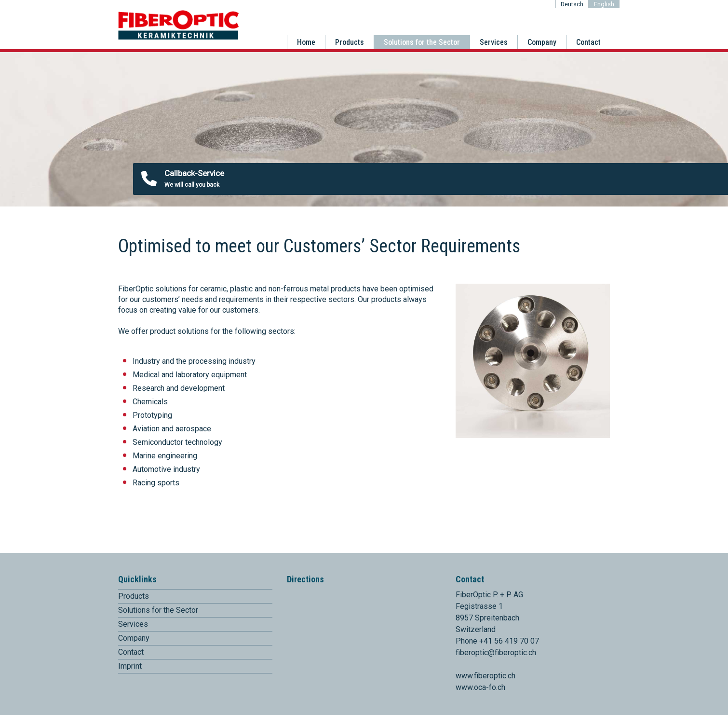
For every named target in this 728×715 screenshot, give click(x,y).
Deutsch (572, 4)
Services (494, 42)
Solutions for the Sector (422, 42)
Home (306, 42)
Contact (588, 42)
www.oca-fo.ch (480, 687)
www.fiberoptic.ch (485, 676)
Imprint (130, 666)
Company (542, 42)
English (604, 4)
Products (350, 42)
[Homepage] (178, 38)
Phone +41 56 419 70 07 (497, 641)
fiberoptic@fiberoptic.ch (496, 653)
